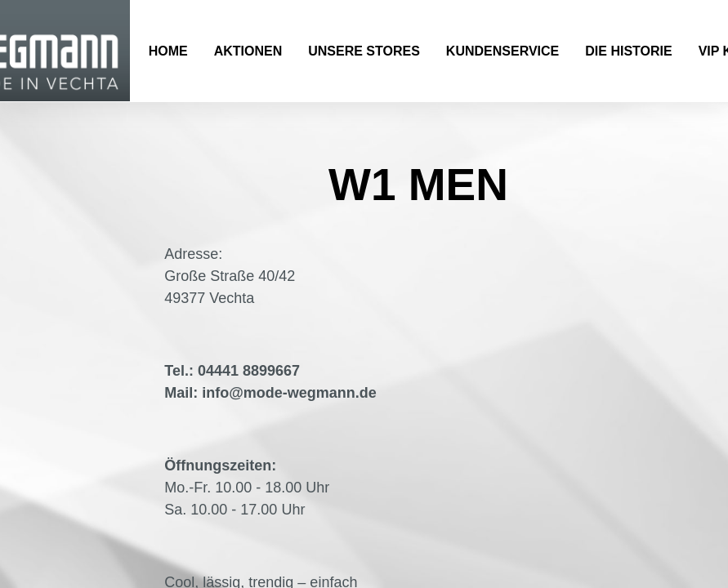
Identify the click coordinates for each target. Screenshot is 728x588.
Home (168, 51)
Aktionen (248, 51)
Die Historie (628, 51)
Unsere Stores (364, 51)
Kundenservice (502, 51)
